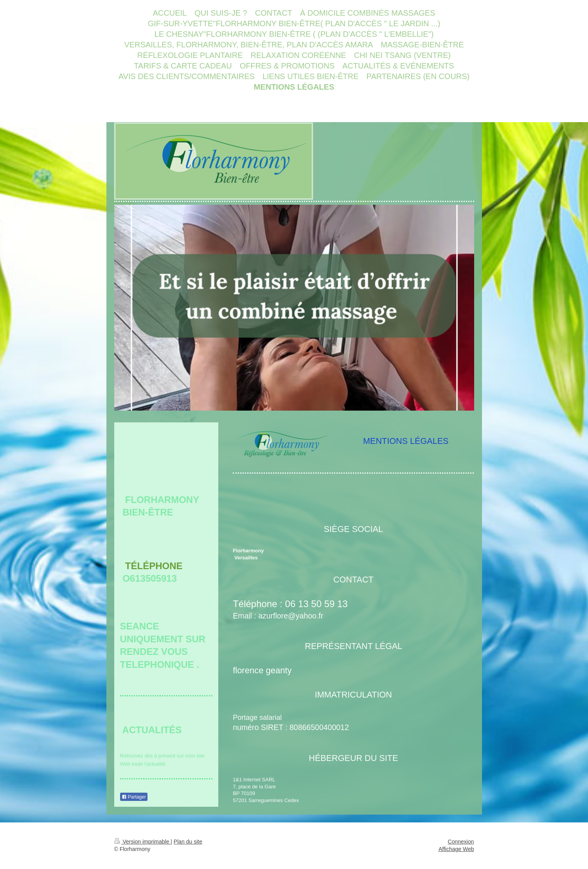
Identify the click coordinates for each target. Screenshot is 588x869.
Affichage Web (456, 849)
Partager (134, 797)
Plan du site (188, 842)
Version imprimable (143, 842)
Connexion (461, 842)
